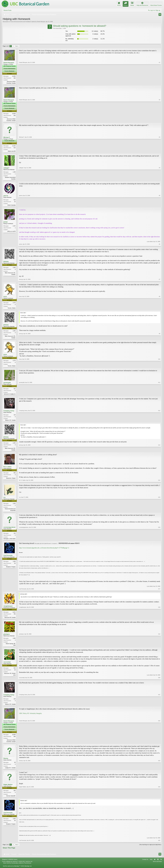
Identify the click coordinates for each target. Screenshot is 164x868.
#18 (159, 620)
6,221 (14, 615)
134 (15, 417)
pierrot (6, 196)
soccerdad (7, 665)
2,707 (14, 227)
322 (15, 390)
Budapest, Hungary (11, 569)
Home (155, 863)
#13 (159, 452)
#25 (159, 844)
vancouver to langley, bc (10, 396)
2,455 (14, 641)
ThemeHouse (28, 867)
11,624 (14, 146)
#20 (159, 681)
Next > (17, 46)
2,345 (14, 268)
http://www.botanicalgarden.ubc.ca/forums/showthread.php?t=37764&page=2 (44, 550)
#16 (159, 541)
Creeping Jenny (9, 413)
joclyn (6, 223)
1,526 (14, 506)
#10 (159, 367)
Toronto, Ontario (12, 309)
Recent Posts (7, 10)
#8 (160, 309)
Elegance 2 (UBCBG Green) (10, 863)
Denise (6, 762)
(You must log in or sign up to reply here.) (150, 848)
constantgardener (9, 530)
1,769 (14, 173)
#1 (160, 83)
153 (15, 536)
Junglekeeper (8, 609)
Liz (4, 500)
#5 (160, 206)
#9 (160, 339)
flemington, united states (10, 541)
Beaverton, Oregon (11, 480)
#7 (160, 280)
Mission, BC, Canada (10, 422)
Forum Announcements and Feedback (21, 22)
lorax (5, 298)
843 (15, 475)
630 (15, 794)
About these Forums (156, 5)
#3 (160, 151)
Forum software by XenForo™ (17, 865)
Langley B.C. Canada (10, 771)
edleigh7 (6, 168)
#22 (159, 745)
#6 (160, 245)
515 (15, 671)
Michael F (7, 138)
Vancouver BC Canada (10, 620)
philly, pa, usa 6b (11, 232)
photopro (7, 637)
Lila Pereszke (8, 558)
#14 (159, 483)
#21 (159, 707)
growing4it (7, 384)
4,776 (14, 304)
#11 (159, 395)
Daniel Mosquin (41, 22)
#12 (159, 422)
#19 (159, 648)
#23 (159, 771)
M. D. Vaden (7, 469)
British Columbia (12, 206)
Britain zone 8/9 (12, 152)
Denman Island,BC (11, 800)
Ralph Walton (8, 788)
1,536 (14, 564)
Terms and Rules (157, 865)
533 (15, 201)
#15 (159, 512)
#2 (160, 120)
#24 (159, 799)
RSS (161, 863)
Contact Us (145, 863)
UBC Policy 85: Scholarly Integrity (30, 717)
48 (15, 766)
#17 (159, 591)
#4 (160, 179)
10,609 (14, 76)
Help (151, 863)
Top (158, 863)
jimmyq (6, 262)
